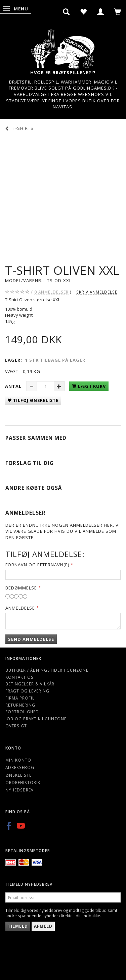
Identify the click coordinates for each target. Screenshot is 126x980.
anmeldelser (51, 292)
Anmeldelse (20, 608)
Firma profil (20, 698)
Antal (14, 386)
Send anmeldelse (31, 639)
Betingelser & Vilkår (30, 684)
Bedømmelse (21, 588)
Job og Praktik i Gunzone (36, 719)
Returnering (20, 705)
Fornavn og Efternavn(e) (37, 565)
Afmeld (43, 926)
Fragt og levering (27, 691)
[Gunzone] (63, 47)
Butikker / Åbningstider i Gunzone (47, 670)
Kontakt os (19, 677)
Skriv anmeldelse (97, 292)
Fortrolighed (22, 712)
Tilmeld (18, 926)
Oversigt (16, 726)
